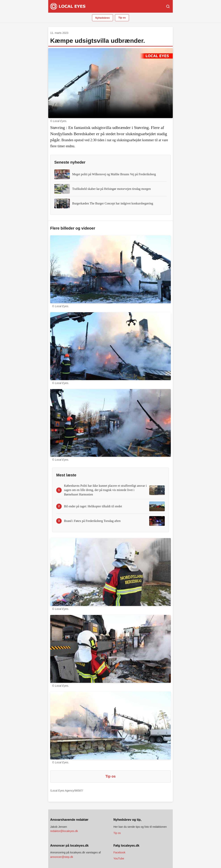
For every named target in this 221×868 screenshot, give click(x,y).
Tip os (122, 18)
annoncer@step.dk (62, 857)
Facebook (119, 852)
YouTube (119, 858)
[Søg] (168, 6)
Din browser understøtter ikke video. (110, 83)
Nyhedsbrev (103, 18)
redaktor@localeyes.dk (64, 831)
